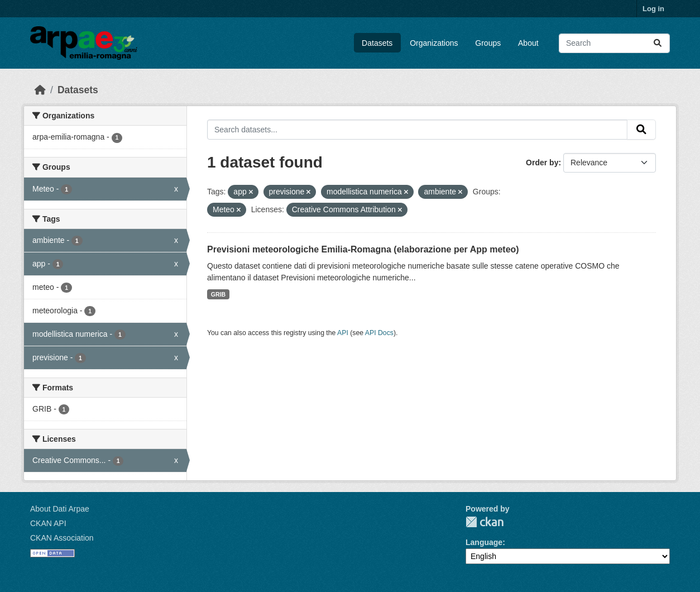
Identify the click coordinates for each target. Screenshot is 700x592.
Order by (542, 163)
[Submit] (658, 43)
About (528, 43)
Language (484, 542)
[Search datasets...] (614, 43)
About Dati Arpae (60, 509)
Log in (653, 9)
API (343, 333)
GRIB (218, 294)
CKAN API (48, 523)
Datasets (377, 43)
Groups (488, 43)
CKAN (485, 522)
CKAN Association (62, 538)
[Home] (40, 90)
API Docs (379, 333)
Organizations (434, 43)
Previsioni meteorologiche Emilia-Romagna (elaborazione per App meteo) (363, 249)
